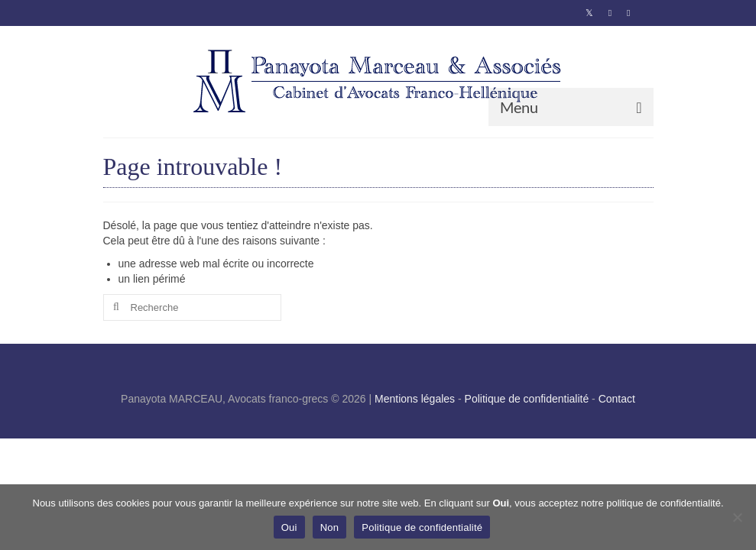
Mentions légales (415, 399)
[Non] (737, 517)
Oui (289, 527)
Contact (617, 399)
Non (330, 527)
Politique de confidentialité (527, 399)
